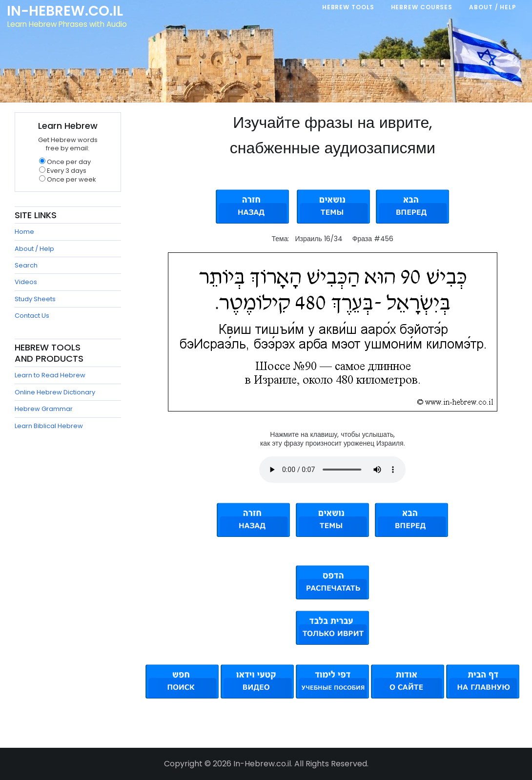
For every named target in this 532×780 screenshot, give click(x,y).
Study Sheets (35, 299)
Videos (26, 282)
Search (26, 265)
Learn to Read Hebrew (50, 375)
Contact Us (32, 316)
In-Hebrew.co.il (66, 12)
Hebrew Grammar (44, 409)
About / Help (34, 249)
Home (24, 232)
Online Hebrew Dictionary (55, 392)
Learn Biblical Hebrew (49, 426)
